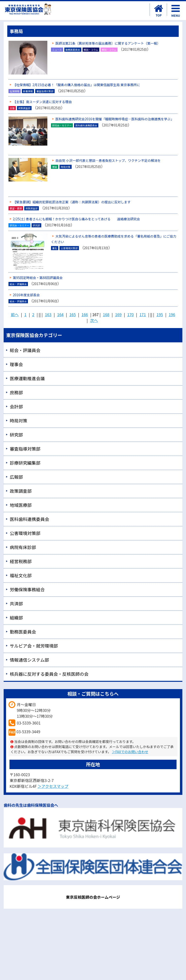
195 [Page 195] (160, 314)
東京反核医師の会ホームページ (93, 897)
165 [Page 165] (72, 314)
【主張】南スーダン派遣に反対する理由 (42, 102)
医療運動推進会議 (27, 378)
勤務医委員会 (23, 632)
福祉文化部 (21, 575)
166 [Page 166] (85, 314)
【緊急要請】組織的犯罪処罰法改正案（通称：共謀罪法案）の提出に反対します (72, 202)
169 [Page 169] (118, 314)
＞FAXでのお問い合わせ (130, 752)
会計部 (16, 406)
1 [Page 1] (25, 314)
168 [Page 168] (106, 314)
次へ (94, 320)
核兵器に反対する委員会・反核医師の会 (49, 674)
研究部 (16, 435)
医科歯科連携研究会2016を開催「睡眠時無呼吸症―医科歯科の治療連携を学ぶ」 (115, 119)
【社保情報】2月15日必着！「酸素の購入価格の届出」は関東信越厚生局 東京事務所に (76, 85)
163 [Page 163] (48, 314)
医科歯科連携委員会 (29, 519)
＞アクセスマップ (53, 786)
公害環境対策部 (25, 533)
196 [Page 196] (172, 314)
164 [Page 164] (60, 314)
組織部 (16, 618)
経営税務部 (21, 561)
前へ (15, 314)
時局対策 (18, 420)
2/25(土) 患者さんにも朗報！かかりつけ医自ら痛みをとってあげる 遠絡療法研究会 (76, 219)
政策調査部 (21, 491)
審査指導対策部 (25, 449)
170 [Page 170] (131, 314)
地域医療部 (21, 505)
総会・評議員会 (25, 350)
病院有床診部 (23, 547)
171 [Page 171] (143, 314)
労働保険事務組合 (27, 589)
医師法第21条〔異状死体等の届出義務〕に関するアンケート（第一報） (108, 43)
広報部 (16, 477)
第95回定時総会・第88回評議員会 (38, 278)
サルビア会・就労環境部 (34, 646)
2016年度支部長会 (26, 295)
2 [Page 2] (33, 314)
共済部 (16, 603)
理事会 (16, 364)
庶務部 (16, 392)
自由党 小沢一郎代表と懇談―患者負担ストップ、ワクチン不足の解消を (108, 160)
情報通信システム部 (29, 660)
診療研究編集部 (25, 463)
